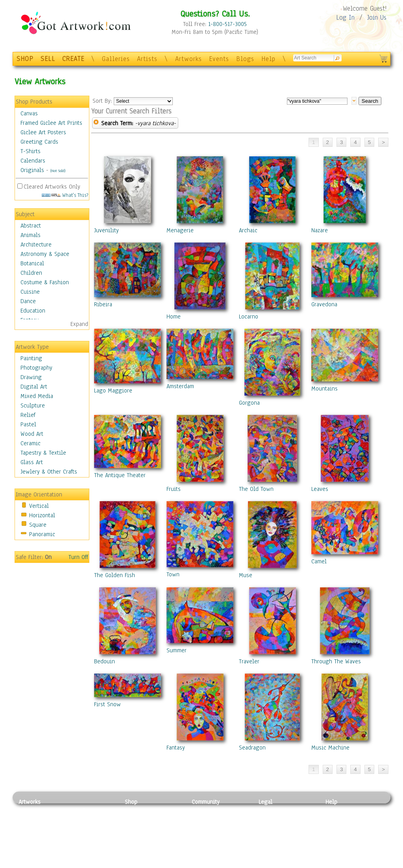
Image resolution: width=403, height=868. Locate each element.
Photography (36, 368)
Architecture (36, 244)
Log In (345, 18)
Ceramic (31, 443)
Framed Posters (144, 820)
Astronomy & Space (45, 254)
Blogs (245, 59)
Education (33, 311)
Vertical (39, 506)
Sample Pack (341, 820)
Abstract (31, 226)
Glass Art (32, 462)
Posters (134, 828)
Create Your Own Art (150, 864)
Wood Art (32, 434)
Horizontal (42, 515)
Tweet (333, 864)
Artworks (189, 59)
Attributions (272, 828)
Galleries (116, 59)
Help (268, 59)
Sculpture (33, 405)
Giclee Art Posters (43, 132)
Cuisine (30, 292)
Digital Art (34, 387)
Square (38, 525)
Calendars (33, 161)
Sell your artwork (214, 846)
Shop (131, 802)
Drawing (31, 377)
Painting (31, 358)
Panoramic (42, 534)
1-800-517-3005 (227, 24)
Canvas (29, 113)
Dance (28, 301)
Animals (31, 235)
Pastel (28, 424)
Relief (28, 415)
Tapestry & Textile (43, 453)
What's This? (65, 195)
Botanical (32, 263)
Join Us (377, 18)
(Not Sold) (58, 171)
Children (31, 273)
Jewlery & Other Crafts (49, 472)
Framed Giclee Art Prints (51, 123)
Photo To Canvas (145, 811)
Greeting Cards (39, 142)
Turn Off (78, 557)
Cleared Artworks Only (52, 187)
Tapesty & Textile (92, 846)
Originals (32, 170)
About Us (337, 828)
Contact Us (339, 811)
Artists (147, 59)
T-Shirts (31, 151)
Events (219, 59)
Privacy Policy (276, 811)
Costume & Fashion (45, 282)
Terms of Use (275, 820)
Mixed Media (37, 396)
